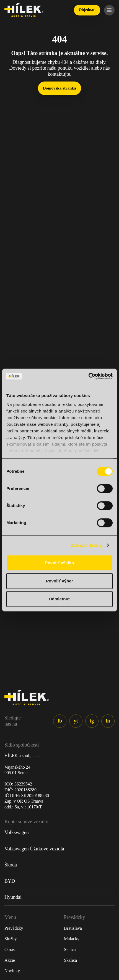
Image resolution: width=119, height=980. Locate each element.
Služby (11, 939)
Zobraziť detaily (86, 545)
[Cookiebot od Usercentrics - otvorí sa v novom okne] (88, 376)
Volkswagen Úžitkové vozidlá (34, 849)
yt (76, 721)
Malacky (72, 939)
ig (92, 721)
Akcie (10, 960)
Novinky (12, 971)
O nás (10, 949)
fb (60, 721)
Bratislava (73, 928)
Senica (70, 949)
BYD (10, 881)
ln (108, 721)
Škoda (11, 865)
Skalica (70, 960)
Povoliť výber (59, 581)
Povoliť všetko (59, 563)
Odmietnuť (59, 599)
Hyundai (13, 897)
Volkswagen (17, 832)
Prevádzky (14, 928)
